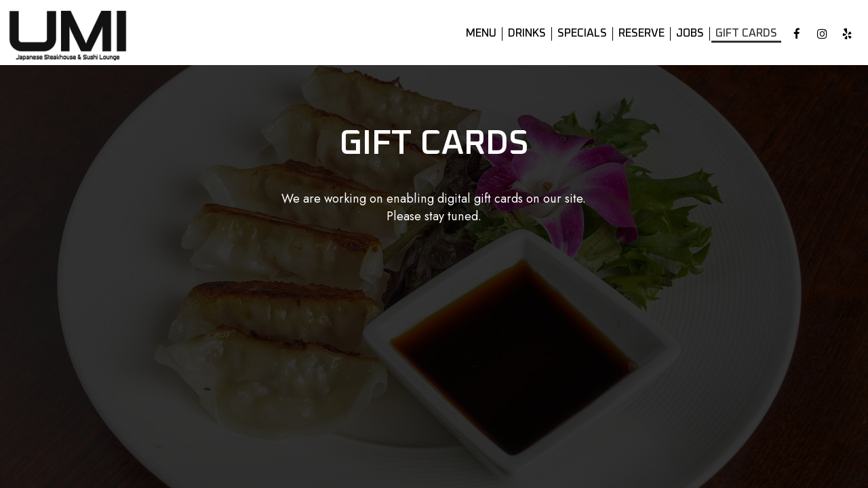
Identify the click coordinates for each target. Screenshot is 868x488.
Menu (481, 34)
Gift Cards (746, 34)
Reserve (642, 34)
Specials (582, 34)
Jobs (690, 34)
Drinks (527, 34)
